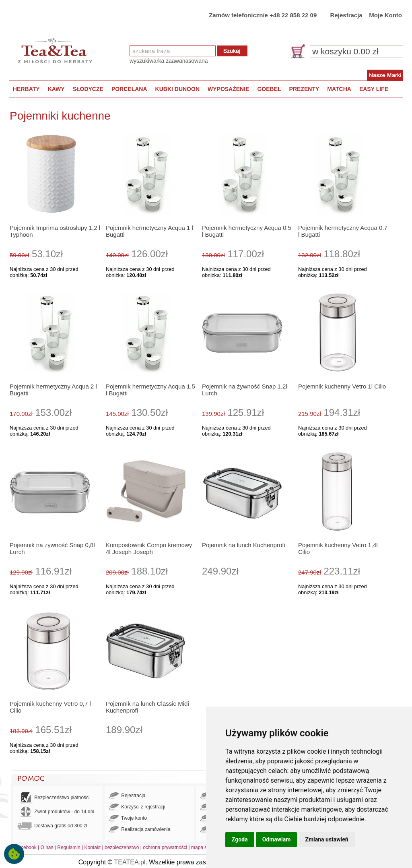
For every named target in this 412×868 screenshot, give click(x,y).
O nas (47, 847)
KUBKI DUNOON (177, 89)
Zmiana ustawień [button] (327, 839)
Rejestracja (346, 15)
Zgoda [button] (240, 839)
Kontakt (92, 847)
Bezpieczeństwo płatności (54, 798)
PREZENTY (304, 89)
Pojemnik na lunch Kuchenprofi (244, 545)
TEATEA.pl (130, 862)
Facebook (26, 847)
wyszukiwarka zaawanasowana (169, 61)
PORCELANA (129, 89)
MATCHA (339, 89)
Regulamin (69, 847)
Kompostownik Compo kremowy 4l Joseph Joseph (149, 548)
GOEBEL (269, 89)
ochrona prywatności (165, 847)
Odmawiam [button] (277, 839)
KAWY (56, 89)
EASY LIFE (374, 89)
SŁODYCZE (88, 89)
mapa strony (204, 847)
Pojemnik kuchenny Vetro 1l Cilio (342, 386)
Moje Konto (385, 15)
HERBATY (26, 89)
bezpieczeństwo (122, 847)
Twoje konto (128, 818)
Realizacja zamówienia (139, 830)
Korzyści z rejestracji (137, 807)
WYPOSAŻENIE (228, 89)
